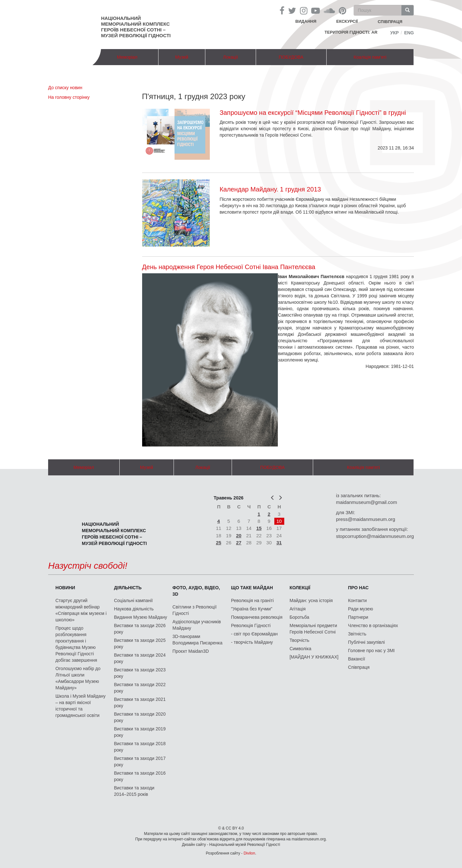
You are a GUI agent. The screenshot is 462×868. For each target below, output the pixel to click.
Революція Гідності (251, 625)
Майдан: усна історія (311, 600)
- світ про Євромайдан (254, 634)
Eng (409, 33)
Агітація (297, 609)
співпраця (390, 22)
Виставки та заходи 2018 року (140, 747)
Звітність (357, 634)
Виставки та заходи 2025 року (140, 643)
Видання (306, 21)
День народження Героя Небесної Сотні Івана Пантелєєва (229, 267)
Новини (65, 588)
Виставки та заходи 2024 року (140, 658)
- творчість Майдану (252, 642)
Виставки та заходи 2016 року (140, 776)
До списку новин (65, 88)
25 (219, 543)
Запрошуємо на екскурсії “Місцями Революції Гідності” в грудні (313, 113)
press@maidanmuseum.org (365, 519)
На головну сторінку (69, 97)
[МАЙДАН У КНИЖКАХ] (314, 657)
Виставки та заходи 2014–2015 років (134, 791)
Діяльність (128, 588)
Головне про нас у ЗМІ (371, 651)
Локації (230, 57)
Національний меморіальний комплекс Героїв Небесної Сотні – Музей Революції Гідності (136, 27)
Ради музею (361, 609)
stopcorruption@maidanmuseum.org (375, 536)
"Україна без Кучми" (252, 609)
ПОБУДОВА (291, 57)
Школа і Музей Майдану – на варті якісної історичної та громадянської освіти (81, 706)
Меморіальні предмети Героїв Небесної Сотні (313, 629)
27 (239, 543)
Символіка (300, 649)
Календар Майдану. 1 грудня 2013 (270, 189)
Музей (182, 57)
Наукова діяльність (134, 609)
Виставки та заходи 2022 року (140, 688)
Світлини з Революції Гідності (195, 610)
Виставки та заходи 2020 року (140, 717)
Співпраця (359, 667)
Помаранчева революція (257, 617)
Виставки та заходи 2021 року (140, 702)
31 (279, 543)
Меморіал (127, 57)
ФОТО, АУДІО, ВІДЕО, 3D (196, 591)
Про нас (358, 588)
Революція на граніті (252, 600)
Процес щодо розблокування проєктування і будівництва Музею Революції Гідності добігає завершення (76, 644)
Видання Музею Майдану (140, 617)
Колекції (300, 588)
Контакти (357, 600)
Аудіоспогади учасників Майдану (197, 625)
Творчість (299, 640)
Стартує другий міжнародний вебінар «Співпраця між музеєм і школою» (81, 610)
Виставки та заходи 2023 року (140, 673)
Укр (394, 33)
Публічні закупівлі (367, 642)
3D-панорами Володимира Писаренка (198, 640)
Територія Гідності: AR (351, 32)
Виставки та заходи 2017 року (140, 762)
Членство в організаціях (373, 625)
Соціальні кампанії (133, 600)
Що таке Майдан (252, 588)
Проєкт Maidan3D (191, 651)
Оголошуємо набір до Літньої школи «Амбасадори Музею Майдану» (78, 678)
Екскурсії (347, 21)
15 (259, 528)
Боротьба (299, 617)
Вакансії (357, 659)
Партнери (358, 617)
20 (239, 536)
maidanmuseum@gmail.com (366, 502)
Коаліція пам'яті (370, 57)
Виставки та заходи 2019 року (140, 732)
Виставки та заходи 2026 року (140, 629)
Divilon (249, 853)
